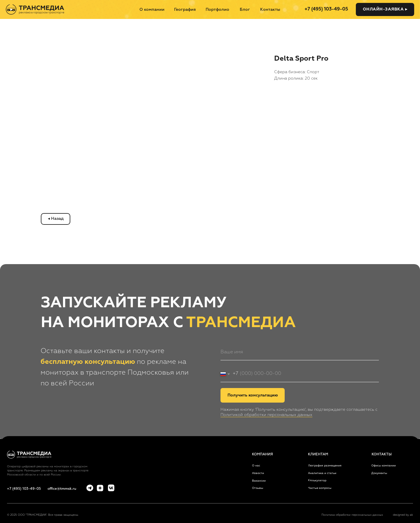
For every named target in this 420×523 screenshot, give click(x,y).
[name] (300, 352)
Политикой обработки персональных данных (266, 415)
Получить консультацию (253, 395)
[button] (385, 9)
